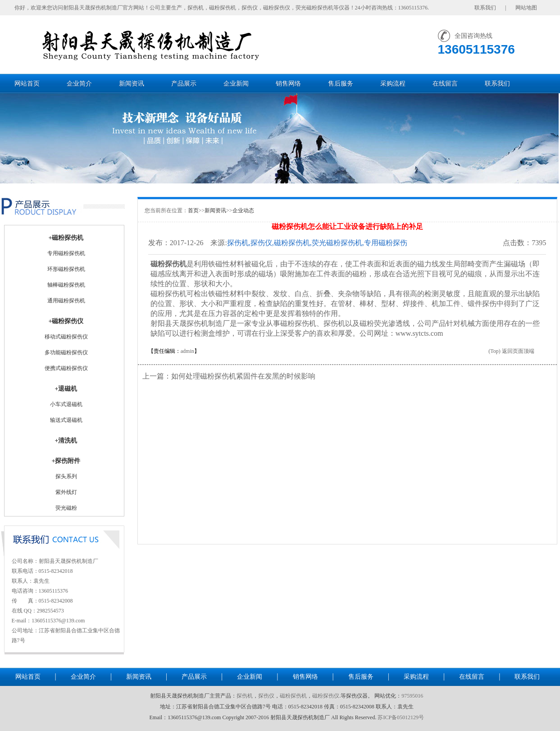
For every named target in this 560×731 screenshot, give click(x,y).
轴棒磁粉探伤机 (66, 285)
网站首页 (27, 84)
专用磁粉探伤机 (66, 253)
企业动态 (243, 210)
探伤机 (245, 696)
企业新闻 (236, 84)
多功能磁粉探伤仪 (66, 352)
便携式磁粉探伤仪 (66, 368)
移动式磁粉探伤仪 (66, 337)
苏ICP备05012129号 (401, 717)
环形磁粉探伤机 (66, 269)
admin (187, 351)
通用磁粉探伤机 (66, 301)
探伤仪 (266, 696)
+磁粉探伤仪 (66, 321)
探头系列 (66, 476)
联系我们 (497, 84)
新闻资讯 (132, 84)
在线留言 (445, 84)
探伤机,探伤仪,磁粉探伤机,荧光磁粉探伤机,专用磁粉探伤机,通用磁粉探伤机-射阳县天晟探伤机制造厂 (317, 243)
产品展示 (184, 84)
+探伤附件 (66, 461)
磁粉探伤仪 (326, 696)
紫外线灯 (66, 492)
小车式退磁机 (66, 404)
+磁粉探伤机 (66, 238)
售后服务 (341, 84)
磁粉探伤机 (168, 264)
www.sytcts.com (419, 333)
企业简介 (79, 84)
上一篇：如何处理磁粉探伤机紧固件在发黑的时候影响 (229, 376)
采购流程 (393, 84)
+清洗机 (66, 441)
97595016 (412, 696)
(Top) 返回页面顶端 (511, 351)
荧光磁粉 (66, 508)
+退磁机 (66, 389)
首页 (193, 210)
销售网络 (288, 84)
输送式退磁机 (66, 420)
